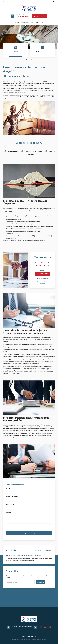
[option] (29, 37)
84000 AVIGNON (29, 23)
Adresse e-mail (11, 504)
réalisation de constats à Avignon (18, 92)
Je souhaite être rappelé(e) (43, 283)
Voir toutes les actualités (43, 550)
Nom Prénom (10, 489)
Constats (16, 51)
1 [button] (27, 60)
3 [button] (31, 60)
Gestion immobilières (43, 52)
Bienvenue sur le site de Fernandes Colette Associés (23, 556)
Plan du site (16, 640)
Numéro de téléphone (12, 497)
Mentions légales (25, 640)
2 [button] (29, 60)
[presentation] (17, 528)
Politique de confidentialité (39, 640)
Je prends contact (39, 16)
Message (9, 512)
